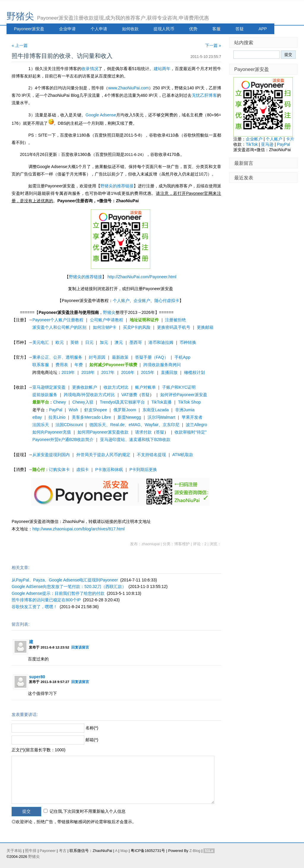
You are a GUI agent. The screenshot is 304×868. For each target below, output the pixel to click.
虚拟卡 (83, 469)
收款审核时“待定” (190, 432)
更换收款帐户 (85, 387)
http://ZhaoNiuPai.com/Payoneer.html (142, 277)
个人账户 (121, 301)
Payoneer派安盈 (29, 29)
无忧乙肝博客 (204, 95)
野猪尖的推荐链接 (117, 186)
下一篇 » (213, 45)
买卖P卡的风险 (137, 327)
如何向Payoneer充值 (52, 432)
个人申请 (99, 29)
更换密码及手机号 (174, 327)
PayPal (56, 410)
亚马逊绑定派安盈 (49, 387)
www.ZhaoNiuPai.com (128, 88)
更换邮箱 (205, 327)
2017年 (108, 372)
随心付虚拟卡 (167, 301)
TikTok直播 (161, 402)
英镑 (75, 342)
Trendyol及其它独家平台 (122, 402)
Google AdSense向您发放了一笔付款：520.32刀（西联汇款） (69, 586)
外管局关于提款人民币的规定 (103, 455)
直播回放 (169, 372)
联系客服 (41, 365)
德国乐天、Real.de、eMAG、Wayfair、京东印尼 (134, 425)
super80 (37, 677)
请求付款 (143, 432)
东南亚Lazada (156, 410)
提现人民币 (164, 29)
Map (124, 851)
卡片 (290, 139)
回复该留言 (80, 647)
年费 (79, 365)
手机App (182, 357)
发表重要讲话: (25, 714)
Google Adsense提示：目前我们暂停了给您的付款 (58, 593)
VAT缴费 (129, 395)
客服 (216, 29)
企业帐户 (254, 139)
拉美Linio (57, 417)
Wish (73, 410)
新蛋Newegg (129, 417)
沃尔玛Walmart (161, 417)
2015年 (148, 372)
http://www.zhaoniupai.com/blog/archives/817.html (79, 529)
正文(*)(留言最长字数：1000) (38, 750)
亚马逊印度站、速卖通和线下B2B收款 (135, 439)
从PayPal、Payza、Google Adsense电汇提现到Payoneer (65, 580)
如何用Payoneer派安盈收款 (103, 432)
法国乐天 (41, 425)
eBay (37, 417)
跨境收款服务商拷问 (162, 365)
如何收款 (130, 29)
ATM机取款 (183, 455)
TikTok (252, 144)
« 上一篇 (20, 45)
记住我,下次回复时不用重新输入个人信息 (88, 811)
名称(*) (92, 728)
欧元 (60, 342)
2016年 (128, 372)
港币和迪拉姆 (161, 342)
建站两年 (162, 69)
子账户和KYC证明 (179, 387)
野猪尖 (20, 16)
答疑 (240, 29)
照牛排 (31, 851)
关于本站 (14, 851)
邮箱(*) (92, 740)
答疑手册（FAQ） (152, 357)
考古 (63, 851)
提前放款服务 (45, 395)
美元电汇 (41, 342)
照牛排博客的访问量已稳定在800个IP (46, 600)
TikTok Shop (190, 402)
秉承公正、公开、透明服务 (57, 357)
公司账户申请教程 (107, 320)
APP (263, 29)
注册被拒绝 (175, 320)
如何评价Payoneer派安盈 (184, 395)
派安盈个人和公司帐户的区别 (59, 327)
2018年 (88, 372)
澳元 (119, 342)
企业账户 (142, 301)
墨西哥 (136, 342)
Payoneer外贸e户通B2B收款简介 (63, 439)
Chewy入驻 (83, 402)
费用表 (62, 365)
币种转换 (188, 342)
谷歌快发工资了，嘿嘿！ (34, 607)
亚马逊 (267, 144)
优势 (193, 29)
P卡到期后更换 (143, 469)
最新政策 (120, 357)
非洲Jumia (185, 410)
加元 (104, 342)
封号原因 (97, 357)
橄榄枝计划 (194, 372)
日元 (89, 342)
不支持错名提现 (151, 455)
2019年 (68, 372)
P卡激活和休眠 (109, 469)
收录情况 (90, 69)
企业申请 (67, 29)
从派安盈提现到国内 (51, 455)
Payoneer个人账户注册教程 (58, 320)
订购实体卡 (59, 469)
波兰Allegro (197, 425)
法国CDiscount (69, 425)
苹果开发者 (192, 417)
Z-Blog (195, 851)
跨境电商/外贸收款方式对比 (89, 395)
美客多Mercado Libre (91, 417)
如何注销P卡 (105, 327)
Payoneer (48, 851)
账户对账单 (145, 387)
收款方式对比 (116, 387)
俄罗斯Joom (125, 410)
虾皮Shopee (96, 410)
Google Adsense (101, 115)
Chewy (60, 402)
